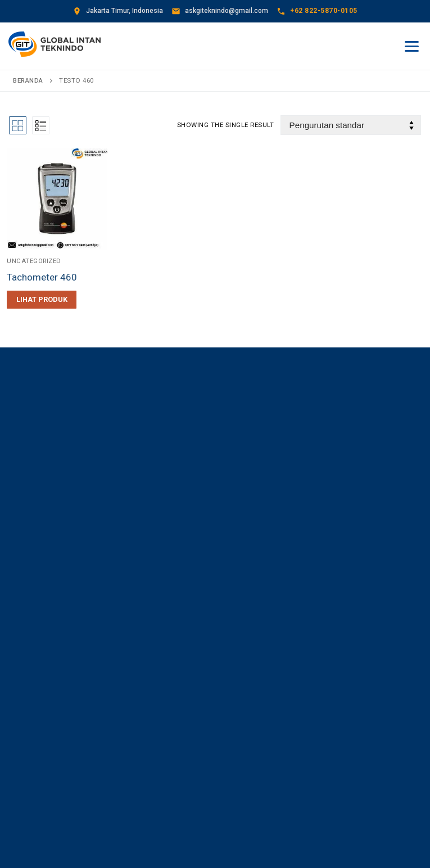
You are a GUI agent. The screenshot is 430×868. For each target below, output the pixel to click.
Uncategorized (35, 260)
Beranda (28, 80)
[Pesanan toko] (351, 125)
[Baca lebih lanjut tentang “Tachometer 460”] (42, 300)
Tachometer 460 (43, 277)
